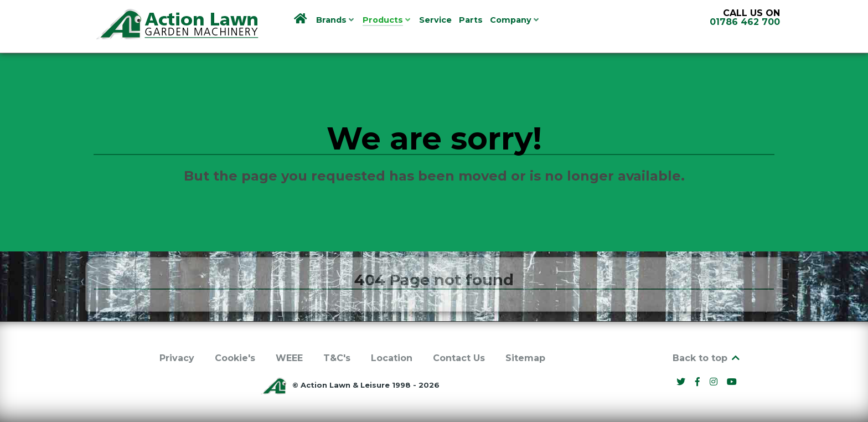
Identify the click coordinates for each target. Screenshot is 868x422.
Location (392, 358)
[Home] (301, 19)
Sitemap (525, 358)
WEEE (289, 358)
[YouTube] (732, 382)
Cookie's (235, 358)
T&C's (337, 358)
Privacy (177, 358)
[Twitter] (683, 382)
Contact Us (459, 358)
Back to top (707, 358)
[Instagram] (715, 382)
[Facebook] (699, 382)
